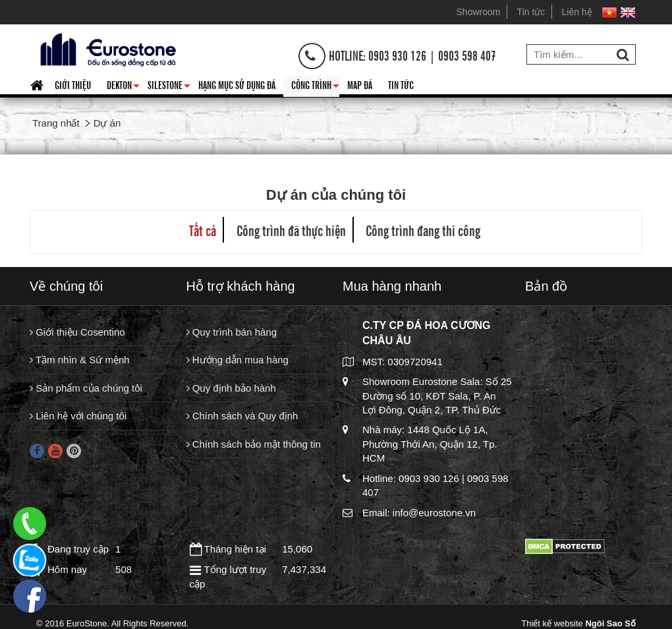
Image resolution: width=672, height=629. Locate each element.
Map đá (360, 84)
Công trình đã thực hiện (291, 229)
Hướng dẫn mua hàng (238, 360)
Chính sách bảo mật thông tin (254, 444)
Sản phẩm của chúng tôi (86, 388)
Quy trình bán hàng (232, 332)
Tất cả (203, 229)
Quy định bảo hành (231, 388)
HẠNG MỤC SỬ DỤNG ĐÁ (237, 84)
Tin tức (531, 12)
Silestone (169, 87)
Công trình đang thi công (423, 229)
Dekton (123, 87)
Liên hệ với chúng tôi (78, 416)
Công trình (315, 87)
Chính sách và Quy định (242, 416)
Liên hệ (577, 12)
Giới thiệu (73, 84)
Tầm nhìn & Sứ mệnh (80, 360)
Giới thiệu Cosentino (77, 332)
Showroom (479, 12)
